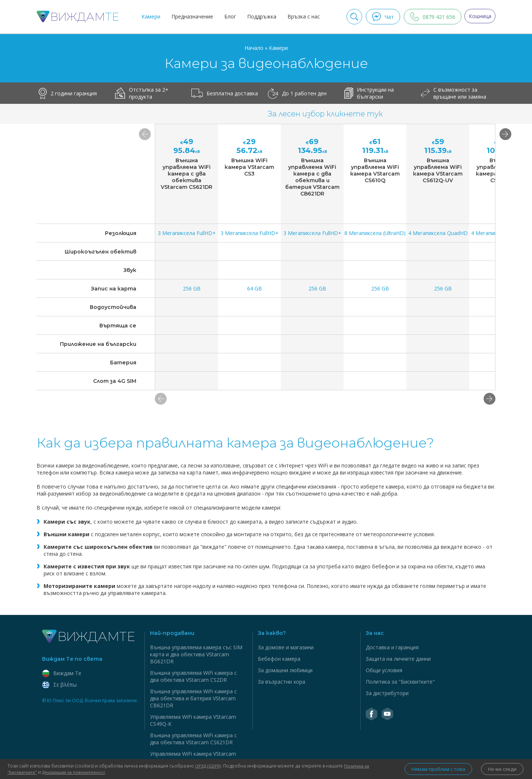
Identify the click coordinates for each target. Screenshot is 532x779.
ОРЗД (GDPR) (209, 766)
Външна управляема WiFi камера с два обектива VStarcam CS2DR (193, 676)
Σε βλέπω (59, 685)
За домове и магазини (286, 647)
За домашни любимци (285, 670)
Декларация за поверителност (77, 772)
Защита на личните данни (398, 659)
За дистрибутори (387, 693)
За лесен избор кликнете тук (325, 114)
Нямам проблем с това (430, 769)
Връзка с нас (301, 16)
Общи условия (384, 670)
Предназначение (190, 16)
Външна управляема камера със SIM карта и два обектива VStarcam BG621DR (196, 654)
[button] (490, 399)
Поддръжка (260, 16)
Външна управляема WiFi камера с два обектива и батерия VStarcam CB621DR (193, 698)
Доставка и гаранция (392, 647)
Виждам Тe (62, 673)
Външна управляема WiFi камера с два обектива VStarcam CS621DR (193, 739)
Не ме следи (501, 769)
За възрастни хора (282, 682)
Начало (255, 48)
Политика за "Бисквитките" (400, 682)
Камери (149, 16)
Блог (228, 16)
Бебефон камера (279, 659)
